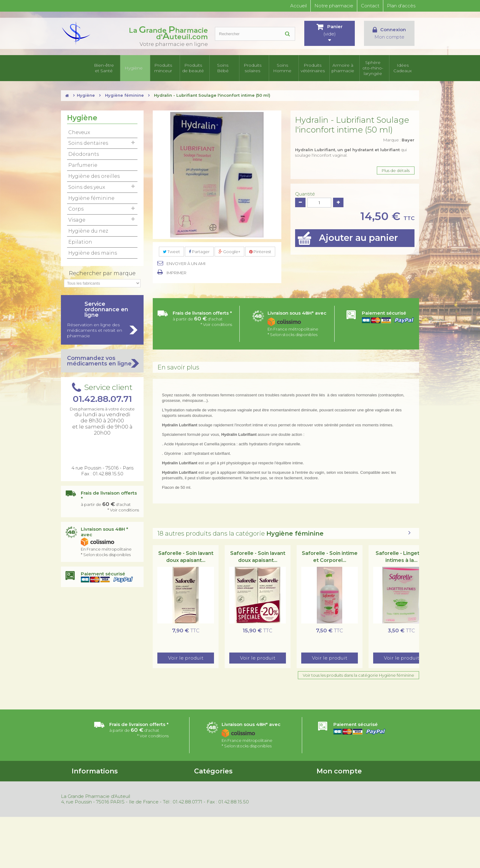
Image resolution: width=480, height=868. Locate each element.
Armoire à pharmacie (344, 69)
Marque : (399, 141)
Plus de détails (396, 171)
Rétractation (148, 806)
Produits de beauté (195, 69)
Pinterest (260, 253)
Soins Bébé (225, 69)
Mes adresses (329, 798)
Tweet (171, 253)
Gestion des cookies (155, 822)
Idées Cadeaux (404, 69)
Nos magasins (85, 806)
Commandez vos (102, 362)
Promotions (146, 782)
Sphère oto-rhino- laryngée (374, 69)
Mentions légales (152, 814)
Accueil (298, 6)
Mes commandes (334, 782)
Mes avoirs (327, 790)
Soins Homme (285, 69)
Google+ (229, 253)
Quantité (305, 195)
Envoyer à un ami (186, 265)
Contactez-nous (88, 798)
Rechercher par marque (102, 274)
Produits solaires (255, 69)
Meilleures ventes (152, 798)
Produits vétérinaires (314, 69)
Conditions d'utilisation (94, 790)
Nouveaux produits (154, 790)
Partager (199, 253)
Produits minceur (165, 69)
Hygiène (135, 69)
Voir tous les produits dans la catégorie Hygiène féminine (358, 676)
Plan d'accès (401, 6)
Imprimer (176, 274)
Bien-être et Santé (106, 69)
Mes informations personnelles (346, 806)
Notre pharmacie (334, 6)
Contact (370, 6)
